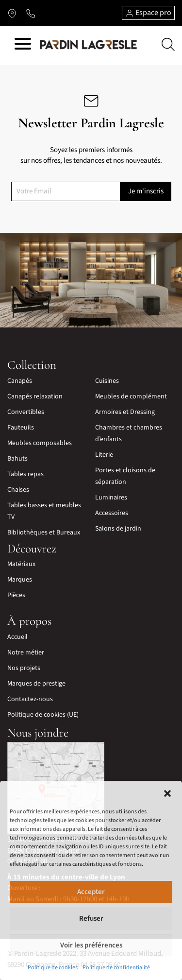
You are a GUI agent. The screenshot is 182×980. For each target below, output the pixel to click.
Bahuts (17, 459)
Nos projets (24, 668)
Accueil (17, 637)
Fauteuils (21, 428)
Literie (104, 455)
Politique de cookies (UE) (43, 715)
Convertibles (26, 412)
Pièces (16, 595)
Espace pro (148, 13)
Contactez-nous (30, 699)
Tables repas (25, 474)
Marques (20, 580)
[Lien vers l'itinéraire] (12, 13)
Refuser (91, 919)
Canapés (20, 381)
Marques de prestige (36, 684)
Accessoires (112, 513)
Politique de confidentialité (116, 968)
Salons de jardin (118, 529)
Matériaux (21, 564)
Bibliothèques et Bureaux (44, 533)
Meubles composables (40, 443)
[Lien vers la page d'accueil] (88, 44)
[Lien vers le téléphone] (31, 13)
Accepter (91, 892)
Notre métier (26, 653)
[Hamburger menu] (23, 45)
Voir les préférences (91, 945)
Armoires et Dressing (125, 412)
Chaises (18, 490)
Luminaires (111, 498)
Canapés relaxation (35, 396)
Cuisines (107, 381)
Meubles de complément (131, 396)
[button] (167, 793)
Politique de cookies (53, 968)
